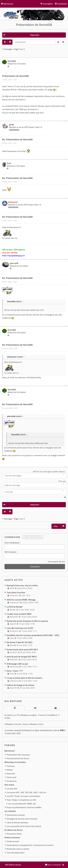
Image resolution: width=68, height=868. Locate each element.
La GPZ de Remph (15, 607)
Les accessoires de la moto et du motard (24, 826)
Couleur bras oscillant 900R (19, 614)
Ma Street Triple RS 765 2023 (20, 642)
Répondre (35, 35)
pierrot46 (14, 263)
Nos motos (9, 785)
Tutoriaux (11, 766)
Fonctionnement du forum (18, 758)
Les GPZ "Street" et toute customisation (23, 796)
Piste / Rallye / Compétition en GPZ (21, 800)
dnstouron (13, 202)
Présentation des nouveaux (18, 755)
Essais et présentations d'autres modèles (24, 807)
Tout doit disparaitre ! (16, 853)
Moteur (10, 770)
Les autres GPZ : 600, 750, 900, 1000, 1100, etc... (27, 792)
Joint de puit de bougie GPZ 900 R (22, 657)
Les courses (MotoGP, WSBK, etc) (22, 804)
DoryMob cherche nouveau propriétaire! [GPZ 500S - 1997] (33, 635)
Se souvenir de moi (55, 562)
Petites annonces (12, 837)
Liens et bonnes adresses (17, 822)
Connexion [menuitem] (62, 4)
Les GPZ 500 (12, 789)
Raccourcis (8, 4)
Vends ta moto (13, 841)
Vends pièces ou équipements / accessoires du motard (30, 845)
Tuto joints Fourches (16, 592)
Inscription (33, 537)
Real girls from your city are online (22, 585)
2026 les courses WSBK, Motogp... (22, 600)
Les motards (10, 811)
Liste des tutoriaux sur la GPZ (20, 628)
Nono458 (12, 61)
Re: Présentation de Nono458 (17, 140)
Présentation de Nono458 (34, 25)
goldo (12, 125)
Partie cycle (12, 777)
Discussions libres (14, 834)
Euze (9, 163)
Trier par (34, 484)
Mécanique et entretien (15, 762)
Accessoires (12, 781)
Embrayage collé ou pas (17, 664)
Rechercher (58, 42)
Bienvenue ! (10, 751)
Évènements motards (16, 815)
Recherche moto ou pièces (18, 849)
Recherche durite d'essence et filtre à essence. (28, 621)
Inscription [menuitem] (48, 4)
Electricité (11, 774)
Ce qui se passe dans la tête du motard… (25, 678)
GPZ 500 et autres (13, 865)
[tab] (15, 708)
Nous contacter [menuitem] (54, 865)
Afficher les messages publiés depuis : (34, 474)
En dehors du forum (14, 830)
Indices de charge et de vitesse (20, 685)
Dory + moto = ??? (15, 671)
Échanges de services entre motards (22, 819)
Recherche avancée (63, 42)
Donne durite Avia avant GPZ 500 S (22, 650)
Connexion (12, 537)
